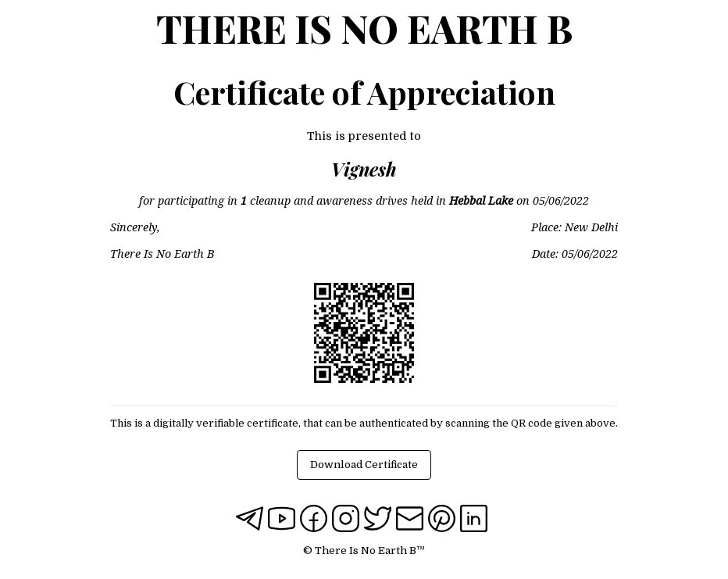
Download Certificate (364, 465)
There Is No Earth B (364, 28)
